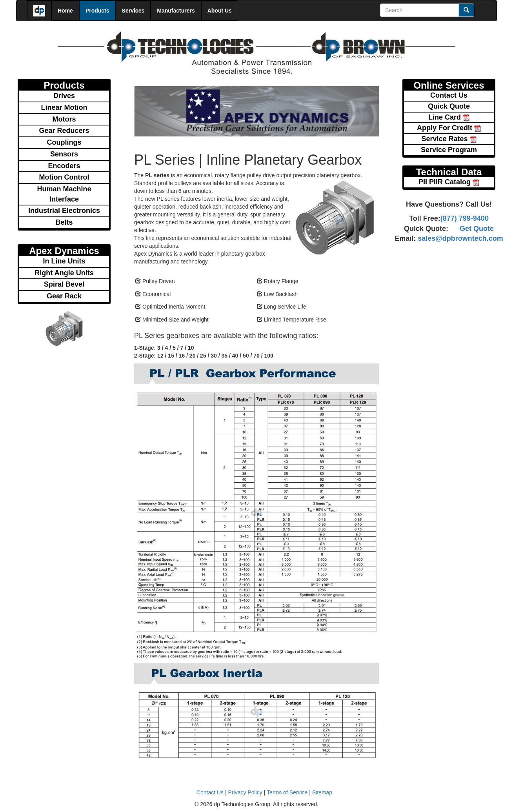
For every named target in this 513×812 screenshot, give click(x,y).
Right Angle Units (64, 273)
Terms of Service (287, 792)
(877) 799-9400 (465, 218)
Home (65, 11)
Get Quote (477, 229)
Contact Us (449, 95)
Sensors (64, 154)
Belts (64, 222)
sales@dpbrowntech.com (459, 238)
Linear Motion (64, 107)
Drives (64, 96)
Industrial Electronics (64, 211)
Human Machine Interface (64, 194)
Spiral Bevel (64, 284)
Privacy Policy (245, 792)
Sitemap (322, 792)
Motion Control (64, 177)
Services (133, 11)
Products (97, 11)
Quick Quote (449, 106)
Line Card (449, 117)
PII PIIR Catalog (449, 182)
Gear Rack (64, 296)
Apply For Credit (449, 128)
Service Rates (449, 139)
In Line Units (64, 261)
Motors (64, 119)
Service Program (449, 150)
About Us (220, 11)
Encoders (64, 166)
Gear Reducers (64, 131)
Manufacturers (176, 11)
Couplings (64, 142)
